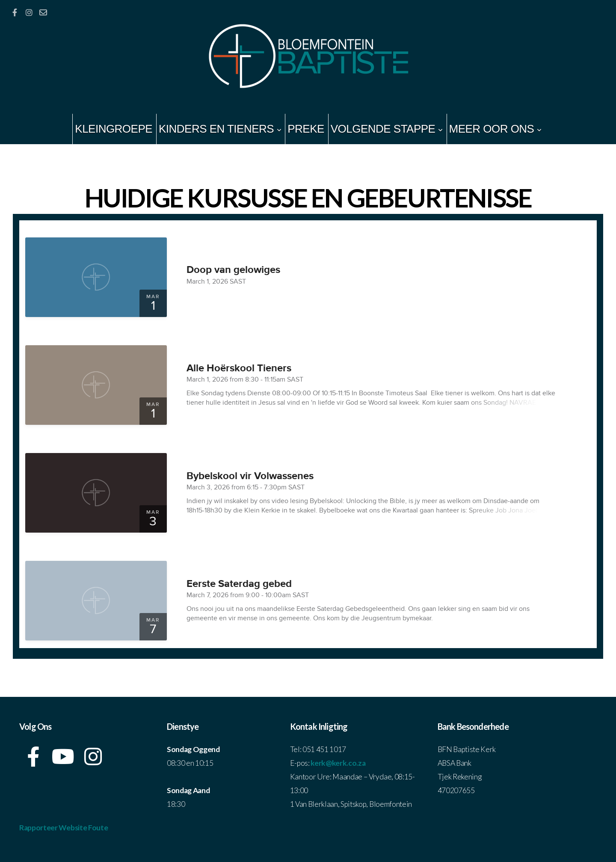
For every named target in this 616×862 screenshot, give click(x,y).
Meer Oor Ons (495, 129)
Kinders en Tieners (220, 129)
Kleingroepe (114, 129)
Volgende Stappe (387, 129)
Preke (306, 129)
